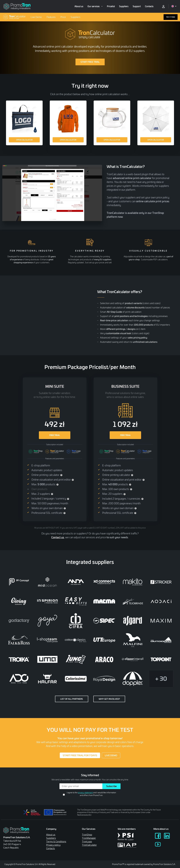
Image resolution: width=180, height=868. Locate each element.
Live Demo (36, 17)
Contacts (149, 6)
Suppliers (124, 6)
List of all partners (72, 699)
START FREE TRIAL (90, 62)
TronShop (87, 835)
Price (63, 17)
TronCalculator (89, 845)
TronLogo (87, 841)
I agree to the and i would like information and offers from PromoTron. (91, 794)
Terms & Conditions (56, 841)
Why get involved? (109, 699)
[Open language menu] (174, 6)
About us (79, 6)
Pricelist (111, 6)
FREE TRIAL (55, 435)
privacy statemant (85, 793)
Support (137, 6)
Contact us (58, 537)
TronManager (89, 838)
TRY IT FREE (171, 17)
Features (51, 17)
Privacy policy (53, 845)
